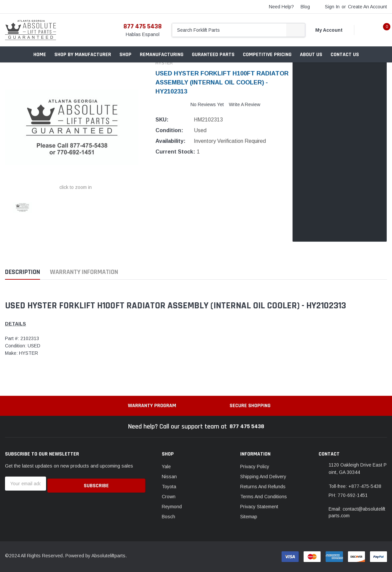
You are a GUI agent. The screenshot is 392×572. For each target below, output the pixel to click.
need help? (281, 7)
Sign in (332, 7)
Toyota (169, 487)
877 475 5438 (143, 26)
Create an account (367, 7)
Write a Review (245, 104)
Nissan (169, 477)
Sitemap (249, 517)
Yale (166, 467)
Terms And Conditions (264, 497)
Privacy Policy (255, 467)
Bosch (168, 517)
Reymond (172, 507)
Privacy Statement (259, 507)
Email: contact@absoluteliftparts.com (357, 512)
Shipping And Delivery (263, 477)
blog (305, 7)
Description (23, 272)
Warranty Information (84, 272)
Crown (169, 497)
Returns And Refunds (263, 487)
